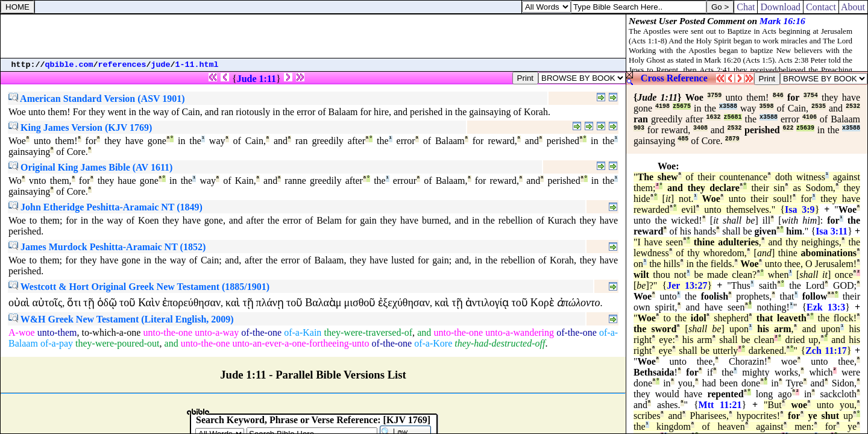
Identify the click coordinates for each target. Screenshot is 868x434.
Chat (746, 7)
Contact (821, 7)
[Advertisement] (313, 36)
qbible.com (69, 65)
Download (780, 7)
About (853, 7)
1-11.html (197, 65)
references (122, 65)
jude (161, 65)
